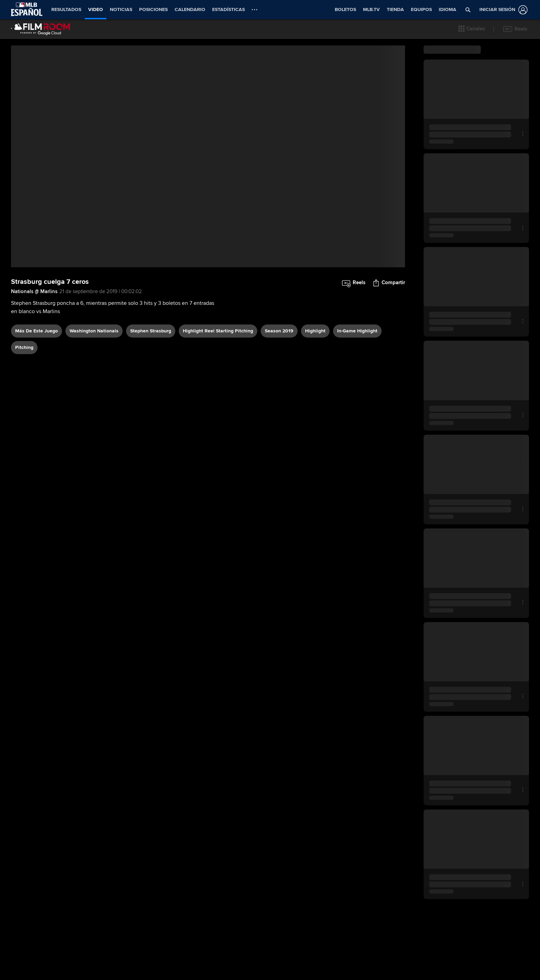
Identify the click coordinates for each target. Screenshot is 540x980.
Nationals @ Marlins (34, 291)
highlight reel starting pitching (218, 331)
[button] (472, 29)
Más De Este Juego (37, 331)
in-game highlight (357, 331)
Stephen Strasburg (151, 331)
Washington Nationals (94, 331)
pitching (24, 347)
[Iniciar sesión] (502, 10)
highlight (315, 331)
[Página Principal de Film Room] (41, 29)
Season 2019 (279, 331)
